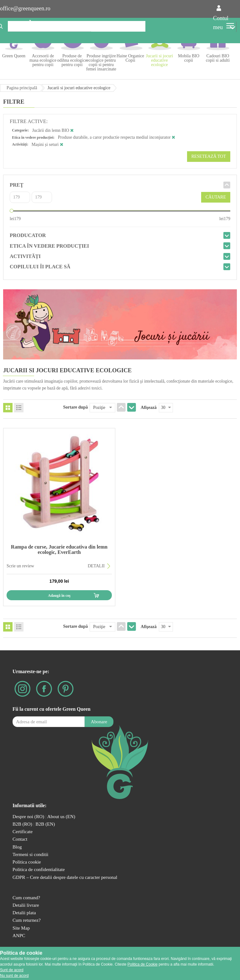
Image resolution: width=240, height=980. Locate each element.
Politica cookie (27, 862)
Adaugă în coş (59, 596)
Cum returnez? (27, 920)
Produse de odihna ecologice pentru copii (72, 60)
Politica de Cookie (143, 964)
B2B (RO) (23, 824)
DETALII (96, 566)
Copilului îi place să (40, 267)
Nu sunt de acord (14, 976)
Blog (17, 847)
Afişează (149, 407)
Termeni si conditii (30, 854)
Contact (20, 839)
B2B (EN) (45, 824)
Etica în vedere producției (49, 246)
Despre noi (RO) (28, 816)
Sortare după (76, 407)
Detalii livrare (26, 905)
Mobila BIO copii (189, 58)
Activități (25, 256)
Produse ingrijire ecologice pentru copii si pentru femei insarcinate (101, 62)
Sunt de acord (12, 970)
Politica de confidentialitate (39, 869)
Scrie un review (20, 566)
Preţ (17, 185)
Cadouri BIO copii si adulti (218, 58)
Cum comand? (26, 897)
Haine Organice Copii (130, 58)
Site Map (21, 928)
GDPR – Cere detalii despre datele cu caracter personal (65, 877)
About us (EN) (61, 816)
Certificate (23, 831)
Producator (28, 235)
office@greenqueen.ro (25, 8)
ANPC (19, 935)
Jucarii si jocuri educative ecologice (159, 60)
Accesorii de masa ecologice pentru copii (43, 60)
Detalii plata (24, 913)
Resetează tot (209, 156)
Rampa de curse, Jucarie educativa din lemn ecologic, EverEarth (59, 549)
